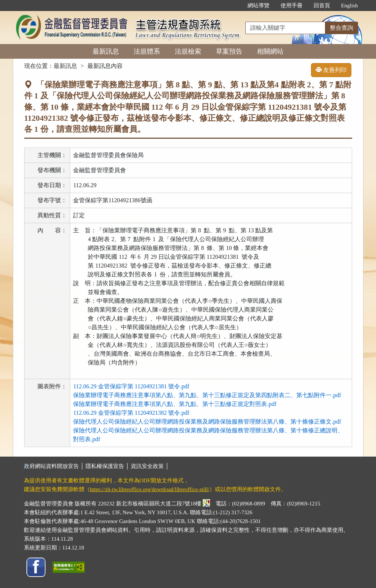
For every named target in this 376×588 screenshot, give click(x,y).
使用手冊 (292, 6)
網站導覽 (258, 6)
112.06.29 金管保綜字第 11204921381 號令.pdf (131, 386)
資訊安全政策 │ (150, 466)
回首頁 (322, 6)
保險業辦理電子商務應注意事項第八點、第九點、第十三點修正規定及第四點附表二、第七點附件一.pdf (207, 395)
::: (234, 6)
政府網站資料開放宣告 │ (55, 466)
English (350, 6)
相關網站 (270, 51)
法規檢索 (188, 51)
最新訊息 (106, 51)
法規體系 (147, 51)
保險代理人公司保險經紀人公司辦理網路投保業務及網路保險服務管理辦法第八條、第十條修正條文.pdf (207, 422)
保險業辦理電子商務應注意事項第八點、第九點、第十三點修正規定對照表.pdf (175, 404)
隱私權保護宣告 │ (108, 466)
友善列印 (331, 70)
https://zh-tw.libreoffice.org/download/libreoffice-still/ (150, 489)
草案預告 (229, 51)
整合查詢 (341, 28)
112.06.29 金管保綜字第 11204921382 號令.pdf (131, 413)
